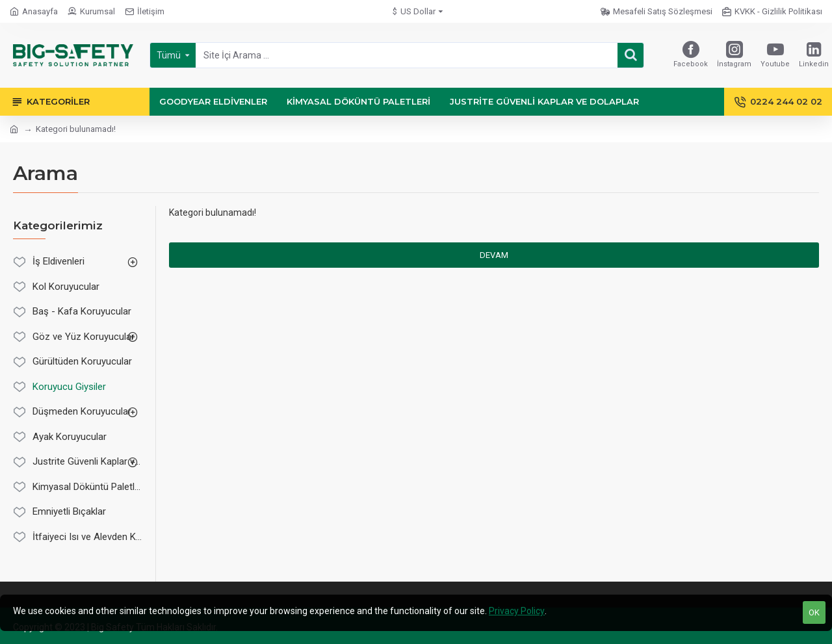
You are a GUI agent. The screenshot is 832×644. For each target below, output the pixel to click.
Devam (494, 255)
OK (814, 612)
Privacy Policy (517, 611)
